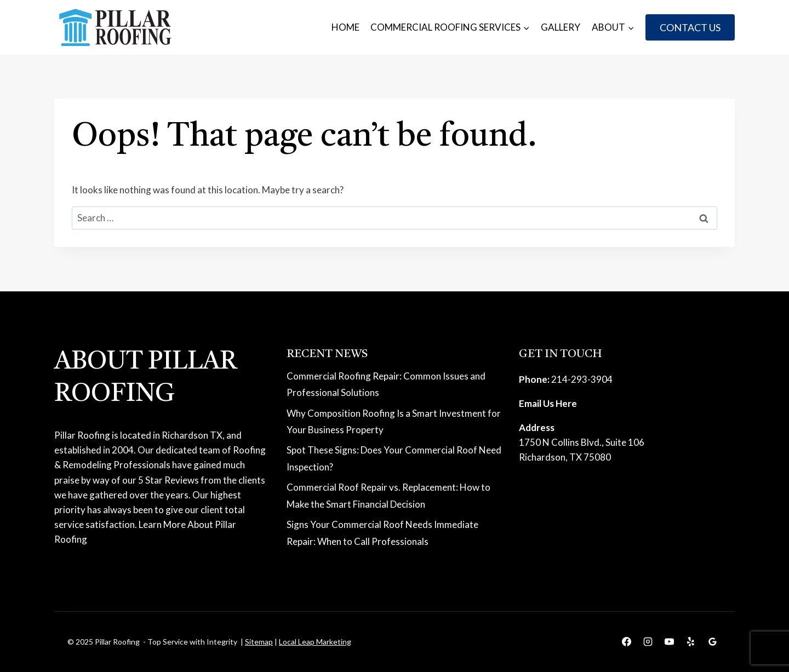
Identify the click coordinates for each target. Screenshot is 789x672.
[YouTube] (670, 642)
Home (345, 27)
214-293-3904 (582, 379)
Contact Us (690, 27)
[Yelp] (691, 642)
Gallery (561, 27)
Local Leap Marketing (315, 642)
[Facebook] (627, 642)
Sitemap (259, 642)
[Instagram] (648, 642)
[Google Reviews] (712, 642)
